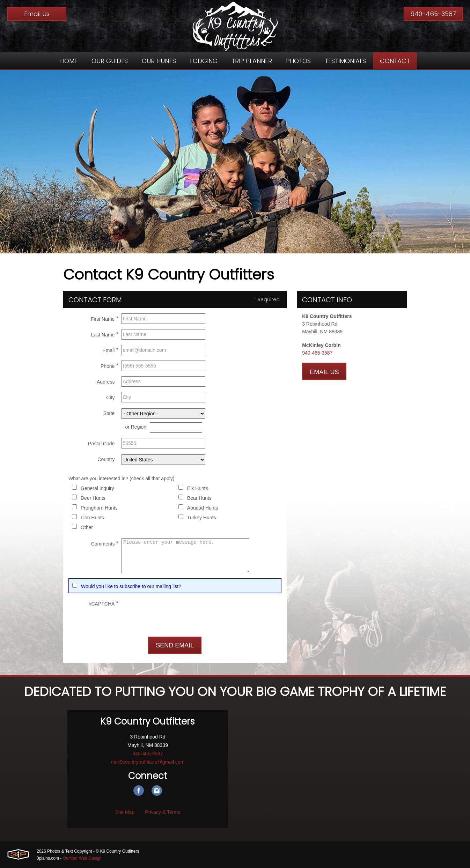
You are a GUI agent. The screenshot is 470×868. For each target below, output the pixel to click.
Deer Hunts (93, 498)
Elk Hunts (198, 488)
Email (110, 349)
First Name (104, 318)
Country (106, 459)
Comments (105, 543)
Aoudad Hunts (203, 508)
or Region (136, 427)
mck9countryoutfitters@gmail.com (148, 762)
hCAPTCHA (104, 603)
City (110, 398)
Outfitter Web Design (82, 858)
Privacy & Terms (163, 812)
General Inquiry (97, 488)
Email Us (37, 14)
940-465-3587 (433, 14)
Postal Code (101, 444)
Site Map (125, 812)
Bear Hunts (199, 498)
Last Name (105, 334)
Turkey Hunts (202, 518)
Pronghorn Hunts (99, 508)
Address (106, 382)
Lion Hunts (92, 518)
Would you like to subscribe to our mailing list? (131, 586)
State (109, 413)
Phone (109, 365)
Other (87, 527)
